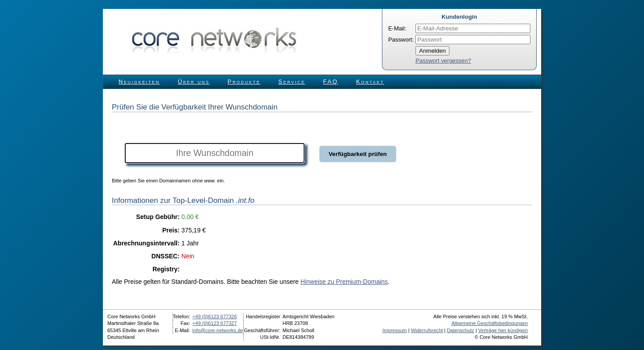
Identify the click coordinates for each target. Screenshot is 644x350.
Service (292, 82)
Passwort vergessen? (443, 61)
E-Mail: (397, 28)
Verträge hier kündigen (503, 330)
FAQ (331, 82)
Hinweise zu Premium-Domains (344, 282)
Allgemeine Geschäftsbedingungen (489, 323)
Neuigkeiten (139, 82)
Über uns (194, 82)
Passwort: (401, 40)
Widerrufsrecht (427, 330)
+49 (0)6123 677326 (214, 316)
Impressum (394, 330)
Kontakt (370, 82)
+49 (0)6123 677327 (214, 323)
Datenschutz (460, 330)
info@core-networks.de (218, 330)
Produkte (244, 82)
